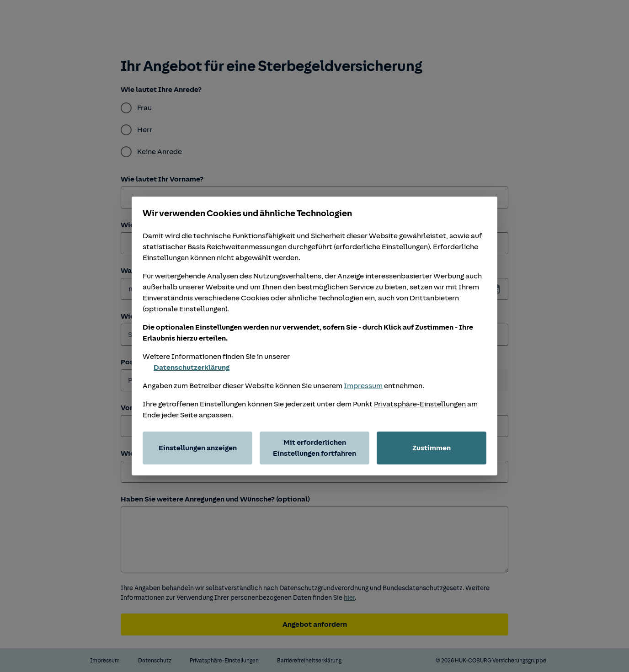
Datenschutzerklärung (186, 368)
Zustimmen (432, 448)
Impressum (363, 386)
